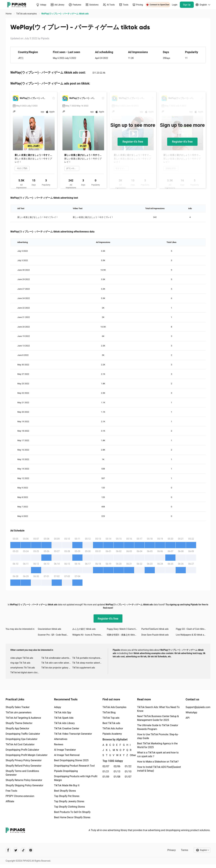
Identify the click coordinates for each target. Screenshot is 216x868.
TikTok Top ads (111, 718)
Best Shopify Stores (65, 791)
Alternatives (61, 739)
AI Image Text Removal (67, 755)
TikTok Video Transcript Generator (73, 734)
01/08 (117, 777)
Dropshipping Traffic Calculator (23, 734)
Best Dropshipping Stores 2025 (71, 760)
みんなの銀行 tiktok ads (84, 629)
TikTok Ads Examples (114, 707)
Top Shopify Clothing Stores (69, 807)
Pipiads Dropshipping (66, 771)
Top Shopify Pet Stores (67, 796)
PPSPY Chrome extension (20, 796)
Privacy (171, 850)
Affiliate (10, 801)
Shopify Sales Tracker (18, 707)
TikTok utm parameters (19, 712)
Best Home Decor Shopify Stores (72, 817)
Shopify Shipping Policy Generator (24, 785)
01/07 (128, 777)
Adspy (57, 707)
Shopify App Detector (17, 728)
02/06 (117, 766)
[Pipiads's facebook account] (8, 850)
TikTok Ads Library (64, 723)
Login (175, 5)
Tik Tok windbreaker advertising (57, 658)
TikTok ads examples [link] (27, 14)
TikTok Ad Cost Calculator (20, 744)
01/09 (106, 777)
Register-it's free (133, 142)
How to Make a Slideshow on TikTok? (158, 762)
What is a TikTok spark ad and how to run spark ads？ (158, 754)
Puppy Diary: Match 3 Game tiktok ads (124, 629)
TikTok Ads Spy (63, 712)
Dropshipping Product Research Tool (74, 766)
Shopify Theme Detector (19, 723)
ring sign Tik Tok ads (20, 663)
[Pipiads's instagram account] (31, 850)
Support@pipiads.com (198, 707)
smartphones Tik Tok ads (23, 668)
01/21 (106, 771)
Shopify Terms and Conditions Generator (22, 773)
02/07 (106, 766)
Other (130, 755)
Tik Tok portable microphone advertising (88, 658)
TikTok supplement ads (84, 668)
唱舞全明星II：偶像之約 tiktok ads (123, 635)
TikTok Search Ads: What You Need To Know (158, 709)
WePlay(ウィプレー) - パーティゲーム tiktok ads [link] (65, 14)
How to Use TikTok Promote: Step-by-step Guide (158, 736)
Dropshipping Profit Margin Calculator (27, 755)
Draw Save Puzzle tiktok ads (155, 635)
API (188, 718)
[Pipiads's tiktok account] (23, 850)
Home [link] (9, 14)
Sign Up (187, 5)
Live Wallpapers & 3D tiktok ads (191, 635)
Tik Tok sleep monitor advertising (88, 663)
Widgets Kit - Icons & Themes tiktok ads (90, 635)
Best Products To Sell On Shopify (72, 812)
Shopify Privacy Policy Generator (24, 760)
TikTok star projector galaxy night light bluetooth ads (57, 668)
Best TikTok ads (111, 723)
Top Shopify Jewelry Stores (69, 801)
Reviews (59, 744)
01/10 (128, 771)
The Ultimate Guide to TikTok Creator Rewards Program (158, 727)
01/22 (128, 766)
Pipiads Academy (112, 734)
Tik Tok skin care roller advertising (57, 663)
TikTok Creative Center (67, 728)
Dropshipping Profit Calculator (22, 750)
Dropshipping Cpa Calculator (22, 739)
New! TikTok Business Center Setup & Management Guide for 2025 (158, 718)
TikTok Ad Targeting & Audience (23, 718)
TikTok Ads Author (113, 728)
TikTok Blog (109, 712)
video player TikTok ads (22, 658)
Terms (185, 850)
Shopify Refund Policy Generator (24, 766)
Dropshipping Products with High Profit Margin (76, 778)
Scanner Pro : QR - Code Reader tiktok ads (55, 635)
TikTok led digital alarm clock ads (26, 672)
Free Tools (11, 791)
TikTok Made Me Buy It (67, 785)
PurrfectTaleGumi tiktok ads (155, 629)
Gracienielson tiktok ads (50, 629)
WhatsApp (191, 712)
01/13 (117, 771)
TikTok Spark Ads (64, 718)
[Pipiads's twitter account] (16, 850)
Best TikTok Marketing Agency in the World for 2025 (157, 745)
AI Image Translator (65, 750)
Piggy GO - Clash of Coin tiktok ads (193, 629)
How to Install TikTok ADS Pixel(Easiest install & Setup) (159, 769)
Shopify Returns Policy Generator (24, 780)
